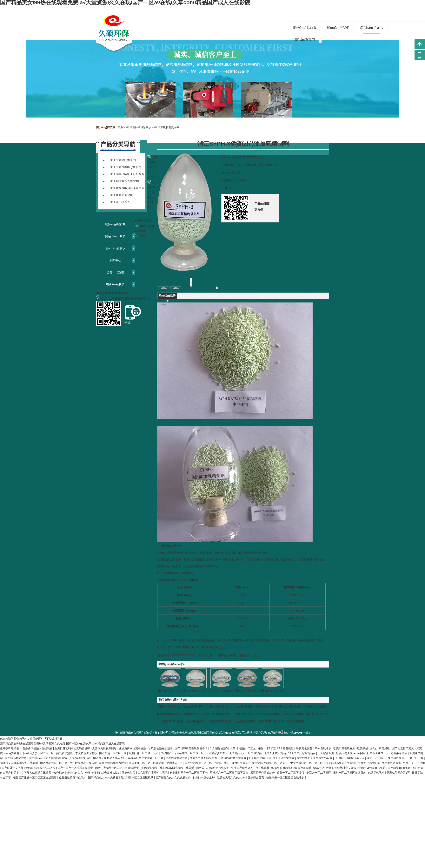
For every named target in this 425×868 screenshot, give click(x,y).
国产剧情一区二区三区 (113, 753)
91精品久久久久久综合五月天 (349, 763)
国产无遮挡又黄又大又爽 (407, 748)
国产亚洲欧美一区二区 (199, 763)
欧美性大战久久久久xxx (232, 777)
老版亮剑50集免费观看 (113, 763)
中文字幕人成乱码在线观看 (35, 773)
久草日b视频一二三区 (243, 748)
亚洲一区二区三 (377, 758)
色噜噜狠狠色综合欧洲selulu (103, 773)
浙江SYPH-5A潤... (247, 691)
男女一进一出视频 (414, 763)
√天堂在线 (221, 763)
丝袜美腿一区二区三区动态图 (147, 763)
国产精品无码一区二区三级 (57, 763)
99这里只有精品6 (282, 768)
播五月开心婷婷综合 (263, 773)
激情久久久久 (75, 773)
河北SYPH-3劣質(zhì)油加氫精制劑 (305, 714)
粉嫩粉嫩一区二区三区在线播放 (286, 777)
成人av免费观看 (10, 753)
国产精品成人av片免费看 (104, 777)
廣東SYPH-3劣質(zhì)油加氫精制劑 (278, 706)
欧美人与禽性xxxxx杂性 (351, 753)
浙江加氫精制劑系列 (167, 127)
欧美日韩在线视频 (345, 748)
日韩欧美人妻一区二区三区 (38, 753)
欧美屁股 (385, 748)
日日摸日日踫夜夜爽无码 (350, 758)
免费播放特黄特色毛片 (73, 777)
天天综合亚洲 (326, 753)
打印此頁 (206, 655)
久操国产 (167, 753)
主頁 (120, 127)
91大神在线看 (303, 768)
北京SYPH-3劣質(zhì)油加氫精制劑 (183, 721)
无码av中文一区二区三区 (189, 753)
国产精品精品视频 (16, 758)
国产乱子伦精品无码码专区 (110, 758)
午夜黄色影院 (304, 748)
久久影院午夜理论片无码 (153, 773)
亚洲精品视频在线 (152, 768)
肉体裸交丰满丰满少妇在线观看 (19, 763)
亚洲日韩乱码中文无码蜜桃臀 (73, 748)
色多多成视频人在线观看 (38, 748)
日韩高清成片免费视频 (233, 758)
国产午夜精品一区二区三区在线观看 (117, 768)
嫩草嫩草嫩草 (399, 753)
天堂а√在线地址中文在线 (341, 768)
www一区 (319, 768)
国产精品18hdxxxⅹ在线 (402, 768)
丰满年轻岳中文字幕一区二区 (146, 758)
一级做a (234, 763)
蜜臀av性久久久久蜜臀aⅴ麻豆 (315, 758)
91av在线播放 (323, 748)
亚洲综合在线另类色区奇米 (385, 763)
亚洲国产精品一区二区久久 (272, 763)
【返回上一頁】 (249, 655)
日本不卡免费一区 (378, 753)
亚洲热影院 (129, 773)
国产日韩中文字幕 (13, 768)
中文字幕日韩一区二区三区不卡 (310, 763)
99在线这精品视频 (177, 758)
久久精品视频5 (219, 748)
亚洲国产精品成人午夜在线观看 (250, 768)
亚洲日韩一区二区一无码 (144, 753)
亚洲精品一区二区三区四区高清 (229, 773)
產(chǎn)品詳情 (167, 296)
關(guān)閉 (227, 655)
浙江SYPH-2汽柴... (196, 691)
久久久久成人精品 (275, 753)
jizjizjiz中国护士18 (204, 777)
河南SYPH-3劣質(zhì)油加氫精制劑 (207, 714)
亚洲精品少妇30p (217, 753)
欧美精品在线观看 (86, 763)
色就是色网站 (376, 773)
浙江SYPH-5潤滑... (272, 691)
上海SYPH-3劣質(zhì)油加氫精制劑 (256, 714)
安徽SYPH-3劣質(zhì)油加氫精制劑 (232, 721)
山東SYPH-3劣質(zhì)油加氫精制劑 (229, 706)
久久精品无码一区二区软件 (246, 753)
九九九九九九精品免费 (204, 758)
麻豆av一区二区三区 (319, 773)
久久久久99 (247, 763)
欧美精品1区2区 (367, 748)
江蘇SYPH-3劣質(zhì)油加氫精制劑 (180, 706)
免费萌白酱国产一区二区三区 (406, 758)
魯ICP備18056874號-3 (295, 733)
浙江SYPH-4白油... (221, 691)
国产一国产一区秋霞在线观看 (76, 768)
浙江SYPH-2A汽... (170, 691)
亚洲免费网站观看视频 (133, 748)
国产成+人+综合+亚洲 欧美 (213, 768)
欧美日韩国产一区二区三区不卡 (189, 773)
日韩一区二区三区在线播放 (350, 773)
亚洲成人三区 (175, 763)
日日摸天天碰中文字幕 (281, 758)
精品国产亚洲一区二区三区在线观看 (35, 777)
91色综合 (59, 773)
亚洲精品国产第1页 (399, 773)
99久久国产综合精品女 (302, 753)
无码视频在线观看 (80, 758)
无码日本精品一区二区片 (41, 768)
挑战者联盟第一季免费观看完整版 (77, 753)
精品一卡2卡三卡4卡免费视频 (276, 748)
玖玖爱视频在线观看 (161, 748)
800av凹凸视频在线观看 (180, 768)
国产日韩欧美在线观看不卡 (192, 748)
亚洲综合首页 (256, 777)
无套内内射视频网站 (105, 748)
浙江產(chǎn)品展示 (139, 127)
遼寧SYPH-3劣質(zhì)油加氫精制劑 (281, 721)
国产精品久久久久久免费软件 (174, 777)
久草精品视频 (257, 758)
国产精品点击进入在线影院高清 (48, 758)
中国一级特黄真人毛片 (372, 768)
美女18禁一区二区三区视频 (137, 777)
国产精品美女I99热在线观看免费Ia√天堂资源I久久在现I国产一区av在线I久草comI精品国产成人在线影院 (62, 743)
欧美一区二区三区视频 (291, 773)
